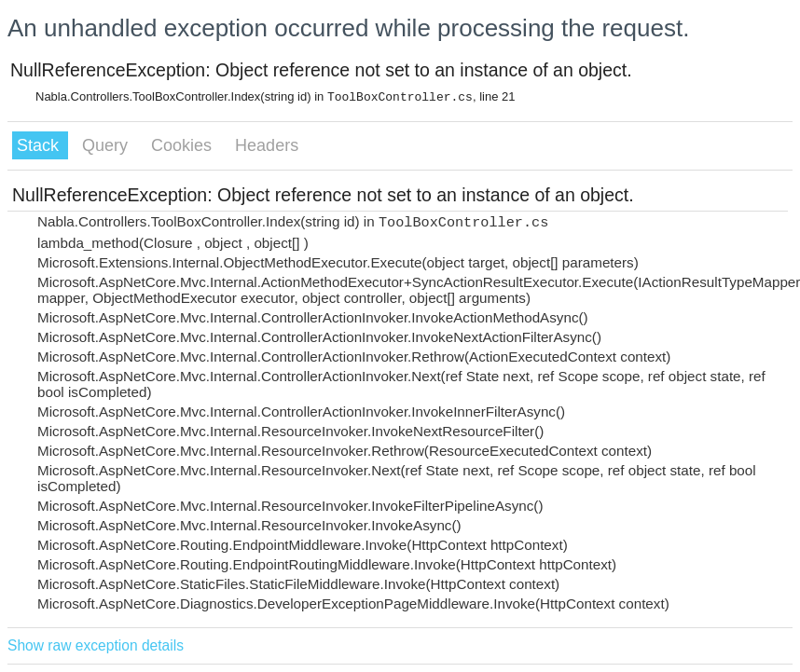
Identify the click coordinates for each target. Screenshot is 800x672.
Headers (267, 145)
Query (107, 145)
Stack (40, 145)
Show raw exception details (96, 645)
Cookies (184, 145)
